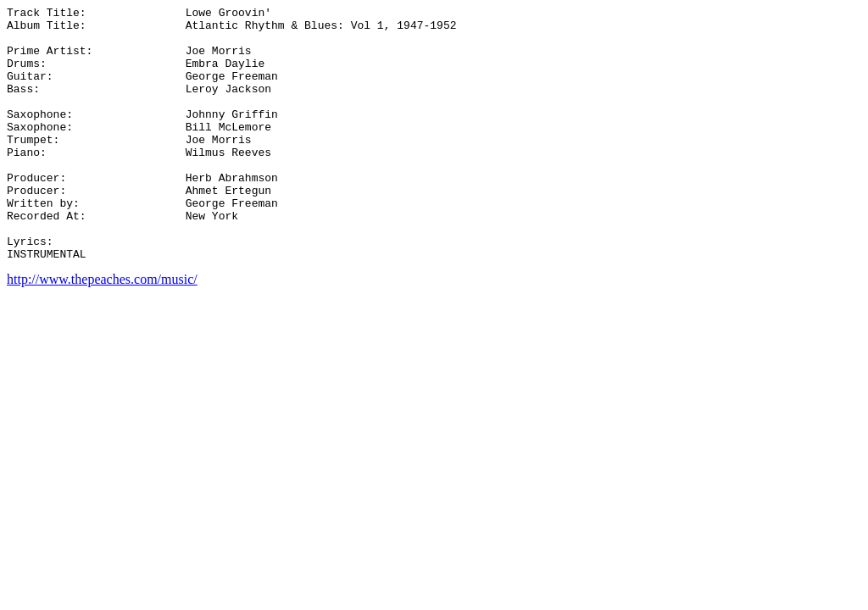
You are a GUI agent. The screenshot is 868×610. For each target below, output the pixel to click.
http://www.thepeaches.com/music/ (102, 330)
